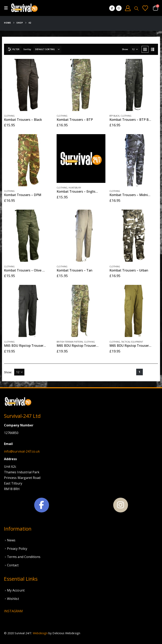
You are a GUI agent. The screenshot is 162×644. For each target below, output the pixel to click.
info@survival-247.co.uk (22, 451)
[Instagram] (119, 8)
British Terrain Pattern (70, 342)
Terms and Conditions (24, 557)
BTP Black (114, 116)
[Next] (155, 372)
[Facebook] (112, 8)
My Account (16, 590)
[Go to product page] (28, 85)
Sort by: (27, 49)
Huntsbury (75, 188)
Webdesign (40, 633)
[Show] (135, 49)
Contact (13, 565)
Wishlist (13, 599)
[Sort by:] (47, 49)
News (11, 540)
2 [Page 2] (147, 372)
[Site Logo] (24, 8)
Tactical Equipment (132, 342)
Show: (125, 49)
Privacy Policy (17, 549)
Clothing (9, 116)
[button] (7, 8)
